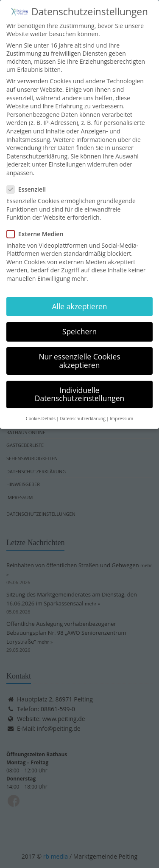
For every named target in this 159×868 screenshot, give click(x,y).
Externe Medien (38, 227)
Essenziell (29, 182)
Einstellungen (67, 157)
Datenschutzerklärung (37, 149)
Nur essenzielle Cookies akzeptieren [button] (79, 353)
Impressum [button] (121, 411)
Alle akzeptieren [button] (79, 299)
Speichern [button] (79, 324)
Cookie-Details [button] (41, 411)
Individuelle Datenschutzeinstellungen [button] (80, 387)
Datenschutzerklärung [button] (83, 411)
